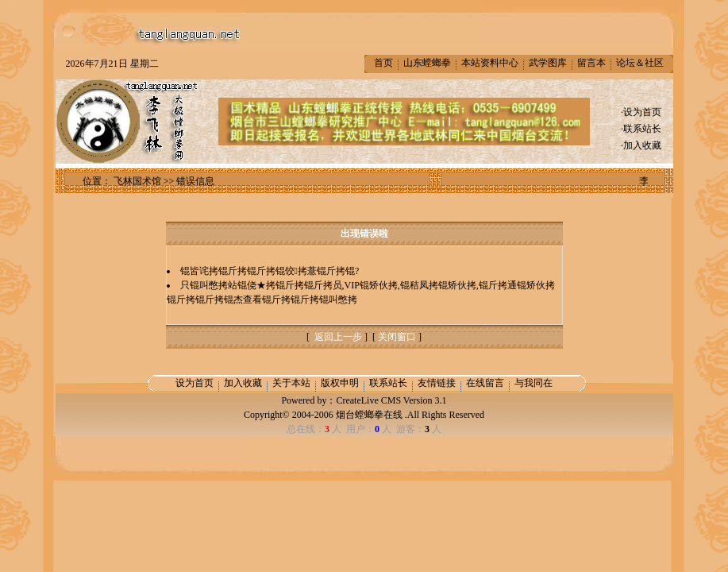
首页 (383, 63)
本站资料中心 (490, 63)
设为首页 (642, 112)
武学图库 (548, 63)
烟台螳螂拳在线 (369, 415)
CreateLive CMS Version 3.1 (391, 400)
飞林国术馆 (137, 181)
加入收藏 (642, 145)
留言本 (591, 63)
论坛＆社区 (640, 63)
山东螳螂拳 (427, 63)
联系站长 (642, 129)
